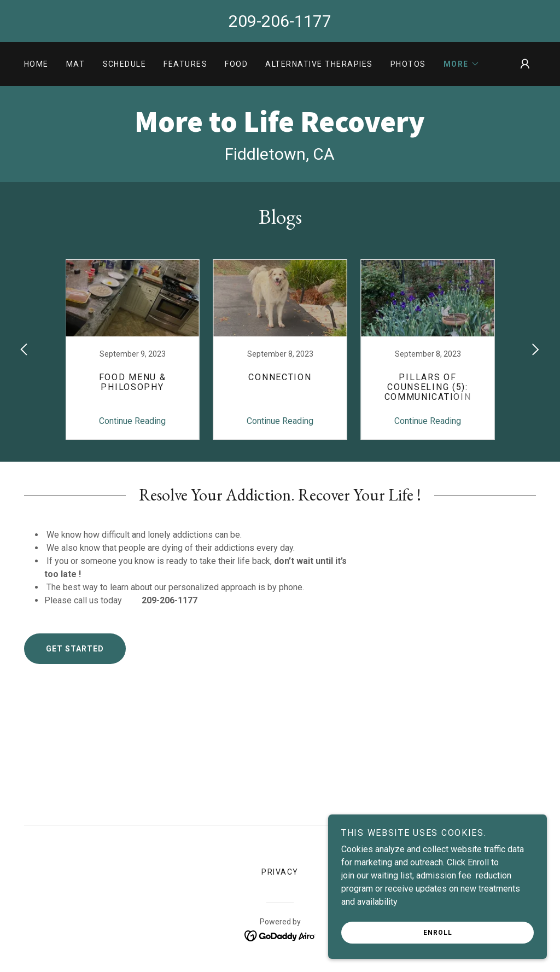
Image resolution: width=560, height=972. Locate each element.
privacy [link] (280, 872)
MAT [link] (76, 64)
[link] (280, 129)
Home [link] (36, 64)
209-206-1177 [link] (280, 21)
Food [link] (236, 64)
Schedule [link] (125, 64)
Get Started (75, 649)
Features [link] (185, 64)
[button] (462, 64)
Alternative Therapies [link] (319, 64)
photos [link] (408, 64)
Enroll (438, 933)
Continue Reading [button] (132, 421)
